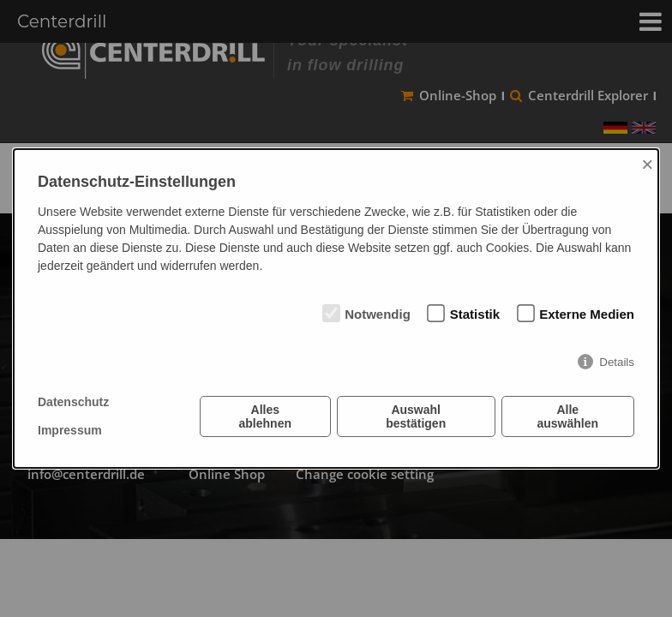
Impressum (70, 430)
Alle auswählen (567, 416)
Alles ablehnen (265, 416)
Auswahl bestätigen (416, 416)
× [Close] (647, 164)
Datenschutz (73, 402)
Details (617, 362)
